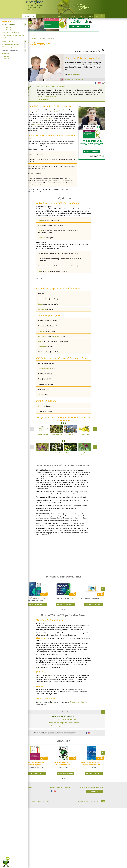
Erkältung (6, 53)
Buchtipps (6, 38)
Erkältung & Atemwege (75, 96)
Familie (82, 16)
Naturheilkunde (57, 16)
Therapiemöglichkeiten (53, 770)
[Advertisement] (64, 612)
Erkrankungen (29, 16)
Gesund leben (71, 16)
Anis (39, 300)
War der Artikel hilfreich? (86, 68)
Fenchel (48, 300)
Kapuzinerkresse (44, 383)
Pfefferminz (42, 393)
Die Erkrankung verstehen (11, 47)
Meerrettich (58, 383)
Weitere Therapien (8, 41)
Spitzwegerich (43, 355)
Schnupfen (6, 59)
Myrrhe (41, 442)
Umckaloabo (42, 378)
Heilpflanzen (43, 16)
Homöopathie (7, 30)
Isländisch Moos (44, 345)
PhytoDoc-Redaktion (74, 91)
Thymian (41, 248)
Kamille (41, 258)
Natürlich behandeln (9, 24)
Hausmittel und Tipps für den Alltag (14, 35)
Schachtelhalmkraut (45, 416)
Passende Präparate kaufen (11, 32)
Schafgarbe (42, 266)
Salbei (40, 253)
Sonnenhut (42, 454)
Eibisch (40, 350)
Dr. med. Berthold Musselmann (73, 113)
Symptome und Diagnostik (11, 44)
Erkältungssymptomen (30, 132)
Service (90, 16)
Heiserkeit (6, 56)
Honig (60, 740)
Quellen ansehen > (44, 117)
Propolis (41, 388)
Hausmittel (48, 145)
